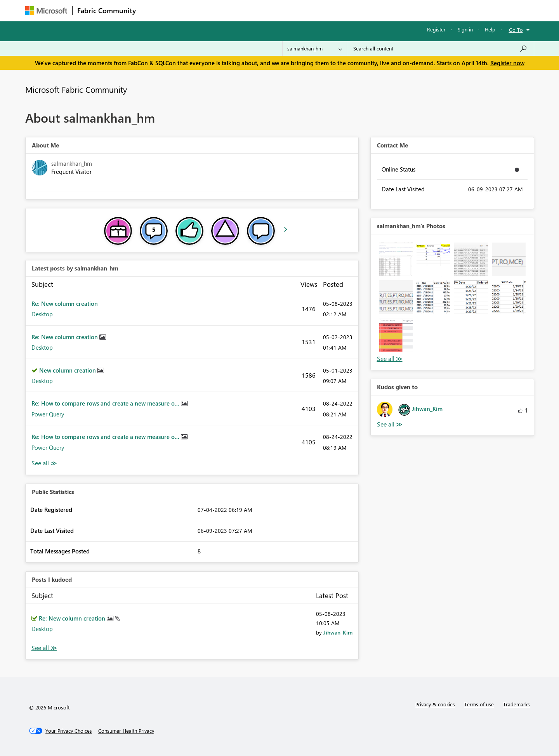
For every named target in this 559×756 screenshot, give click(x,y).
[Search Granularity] (315, 49)
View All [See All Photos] (390, 359)
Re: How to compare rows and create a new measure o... (106, 403)
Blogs (289, 10)
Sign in (465, 29)
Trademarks (516, 704)
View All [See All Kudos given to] (390, 424)
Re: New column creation (65, 303)
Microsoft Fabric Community (76, 89)
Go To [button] (516, 30)
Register (436, 29)
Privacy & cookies (435, 704)
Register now (507, 63)
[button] (396, 259)
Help (490, 29)
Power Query (48, 414)
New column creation (68, 370)
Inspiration (188, 10)
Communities (254, 10)
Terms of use (479, 704)
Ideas (220, 10)
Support (352, 10)
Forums (154, 10)
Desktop (42, 314)
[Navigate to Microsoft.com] (46, 11)
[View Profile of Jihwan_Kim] (338, 632)
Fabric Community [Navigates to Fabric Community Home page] (107, 10)
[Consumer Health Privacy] (126, 731)
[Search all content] (440, 49)
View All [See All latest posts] (44, 463)
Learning (319, 10)
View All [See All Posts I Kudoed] (44, 648)
